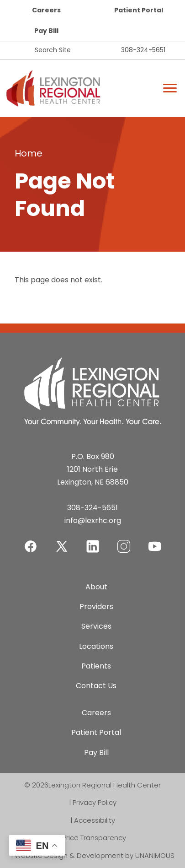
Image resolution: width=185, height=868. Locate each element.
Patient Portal (139, 10)
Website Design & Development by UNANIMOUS (95, 855)
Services (96, 626)
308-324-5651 (143, 50)
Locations (96, 646)
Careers (46, 10)
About (96, 587)
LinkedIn (93, 541)
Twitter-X (62, 546)
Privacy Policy (95, 802)
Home (29, 153)
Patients (96, 666)
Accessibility (95, 820)
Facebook (31, 541)
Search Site (53, 50)
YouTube (155, 541)
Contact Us (96, 686)
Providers (96, 607)
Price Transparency (94, 838)
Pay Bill (46, 31)
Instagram (124, 541)
